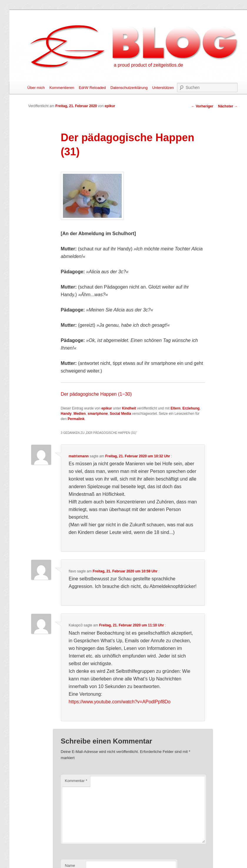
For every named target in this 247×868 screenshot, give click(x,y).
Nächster (228, 106)
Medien (80, 414)
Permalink (76, 419)
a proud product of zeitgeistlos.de (148, 65)
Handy (66, 414)
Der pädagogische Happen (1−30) (96, 394)
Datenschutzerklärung (129, 88)
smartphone (98, 414)
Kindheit (129, 408)
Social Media (120, 414)
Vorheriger (202, 106)
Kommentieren (62, 88)
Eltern (176, 408)
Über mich (36, 88)
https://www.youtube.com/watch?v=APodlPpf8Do (120, 702)
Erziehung (191, 408)
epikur (110, 106)
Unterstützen (163, 88)
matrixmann (79, 456)
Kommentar (76, 781)
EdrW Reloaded (92, 88)
